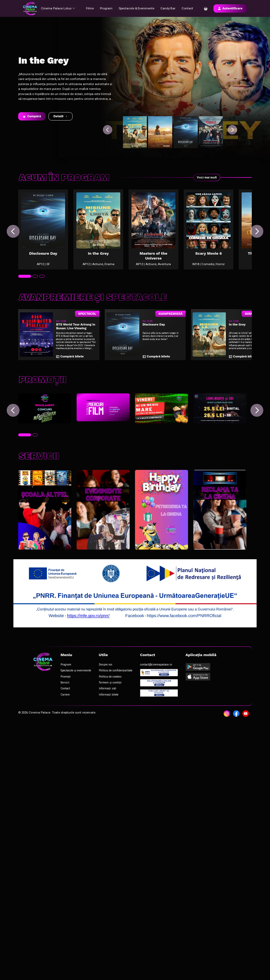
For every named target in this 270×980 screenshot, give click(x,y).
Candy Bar (168, 8)
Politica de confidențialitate (116, 670)
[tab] (25, 276)
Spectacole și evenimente (76, 670)
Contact (188, 8)
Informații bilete (109, 695)
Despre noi (106, 665)
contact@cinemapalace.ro (156, 665)
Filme (90, 8)
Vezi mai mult (207, 177)
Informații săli (108, 688)
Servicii (65, 683)
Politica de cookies (110, 677)
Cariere (65, 695)
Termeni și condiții (110, 683)
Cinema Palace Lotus (59, 8)
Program (107, 8)
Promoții (66, 677)
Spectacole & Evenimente (137, 8)
